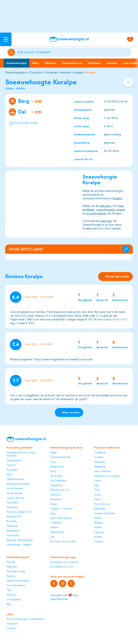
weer (121, 206)
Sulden (98, 518)
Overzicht (36, 73)
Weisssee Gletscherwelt (20, 540)
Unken (97, 481)
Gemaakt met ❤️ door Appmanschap (64, 597)
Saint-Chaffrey (102, 471)
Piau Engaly (13, 535)
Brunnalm (11, 521)
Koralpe (78, 73)
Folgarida (56, 523)
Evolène (99, 457)
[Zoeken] (74, 52)
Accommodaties (16, 585)
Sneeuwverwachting (18, 581)
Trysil (97, 490)
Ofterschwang (14, 493)
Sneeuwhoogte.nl (16, 73)
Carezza (99, 541)
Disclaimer (12, 624)
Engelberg (56, 485)
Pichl (53, 471)
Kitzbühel (55, 499)
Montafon (12, 507)
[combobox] (74, 52)
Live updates (14, 599)
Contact (11, 628)
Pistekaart (95, 63)
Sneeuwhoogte (16, 63)
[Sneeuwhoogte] (69, 39)
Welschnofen (57, 532)
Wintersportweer (16, 571)
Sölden (54, 527)
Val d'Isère (56, 476)
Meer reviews (69, 412)
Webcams (12, 567)
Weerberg (100, 467)
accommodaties (96, 213)
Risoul (97, 499)
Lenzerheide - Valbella (19, 545)
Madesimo (100, 462)
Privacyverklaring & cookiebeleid (25, 619)
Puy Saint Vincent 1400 (63, 541)
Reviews (112, 63)
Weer (36, 63)
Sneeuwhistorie (72, 63)
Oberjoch (56, 495)
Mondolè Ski (14, 517)
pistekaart (89, 210)
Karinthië (65, 73)
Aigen (54, 452)
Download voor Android (64, 562)
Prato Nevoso (102, 504)
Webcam (50, 63)
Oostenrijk (51, 73)
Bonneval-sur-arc (60, 490)
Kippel (98, 527)
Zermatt (11, 465)
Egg (53, 513)
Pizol (9, 474)
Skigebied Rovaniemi (18, 484)
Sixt (52, 537)
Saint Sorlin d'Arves (61, 518)
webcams (105, 206)
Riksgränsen (57, 467)
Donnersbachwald (60, 457)
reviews (121, 210)
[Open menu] (6, 39)
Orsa (53, 462)
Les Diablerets (58, 481)
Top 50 (11, 562)
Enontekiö (12, 470)
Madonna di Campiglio (107, 476)
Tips (9, 590)
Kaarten (11, 576)
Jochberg (100, 452)
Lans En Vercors (15, 498)
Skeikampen (13, 531)
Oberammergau (15, 479)
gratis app (106, 221)
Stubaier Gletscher (105, 513)
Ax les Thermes (15, 488)
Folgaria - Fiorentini (62, 509)
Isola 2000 (12, 503)
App (9, 604)
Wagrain (99, 523)
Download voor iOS (62, 567)
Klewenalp (12, 526)
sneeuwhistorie (105, 210)
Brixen (54, 504)
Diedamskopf (14, 461)
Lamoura (99, 532)
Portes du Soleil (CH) (19, 512)
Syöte (98, 495)
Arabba (98, 537)
